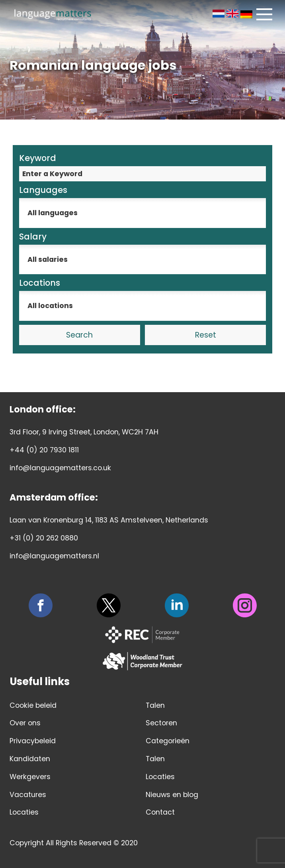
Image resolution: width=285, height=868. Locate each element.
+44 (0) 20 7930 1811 (44, 450)
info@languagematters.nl (54, 556)
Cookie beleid (33, 705)
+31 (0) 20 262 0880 (44, 538)
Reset (206, 335)
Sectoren (161, 723)
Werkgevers (30, 777)
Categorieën (168, 741)
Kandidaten (30, 759)
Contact (160, 812)
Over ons (25, 723)
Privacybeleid (33, 741)
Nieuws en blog (172, 795)
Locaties (24, 812)
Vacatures (28, 795)
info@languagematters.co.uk (60, 468)
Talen (155, 705)
